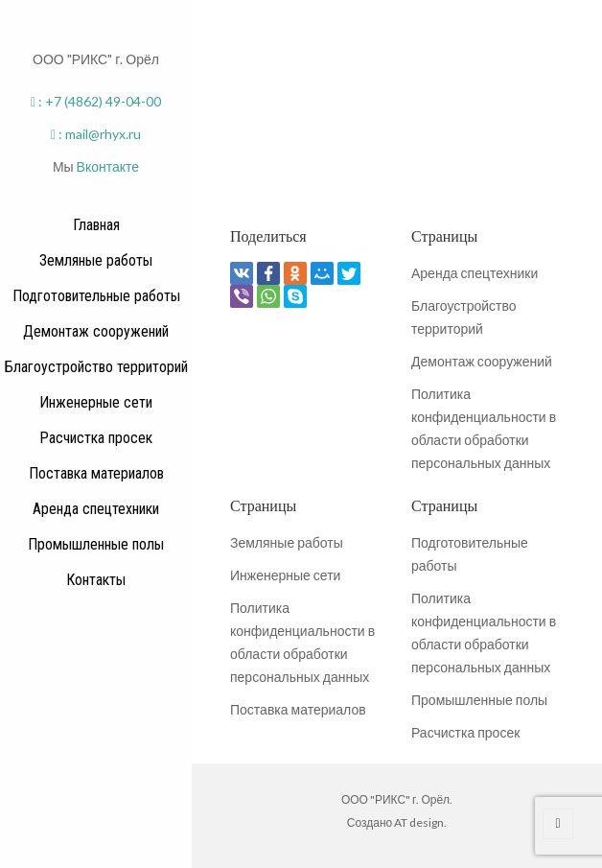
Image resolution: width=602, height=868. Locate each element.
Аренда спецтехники (475, 273)
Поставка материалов (298, 709)
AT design (419, 822)
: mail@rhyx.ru (96, 134)
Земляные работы (287, 542)
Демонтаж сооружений (482, 361)
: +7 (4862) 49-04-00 (96, 101)
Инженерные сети (285, 575)
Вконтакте (108, 166)
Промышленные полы (479, 700)
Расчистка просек (465, 732)
